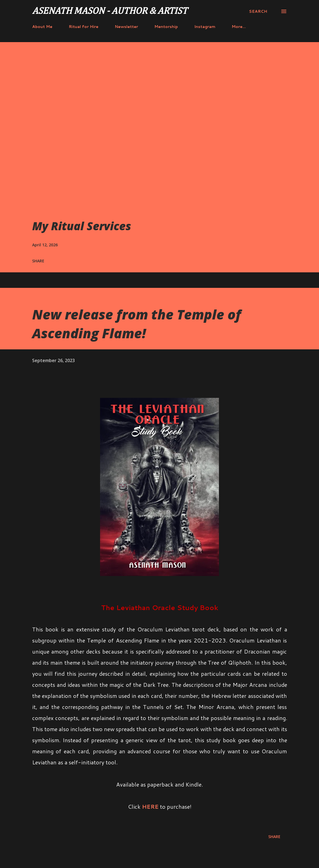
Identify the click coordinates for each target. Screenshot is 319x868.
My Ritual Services (82, 226)
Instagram (205, 27)
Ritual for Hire (84, 27)
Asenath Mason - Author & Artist (110, 11)
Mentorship (166, 27)
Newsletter (126, 27)
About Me (42, 27)
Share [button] (38, 261)
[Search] (258, 11)
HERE (150, 806)
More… (239, 27)
